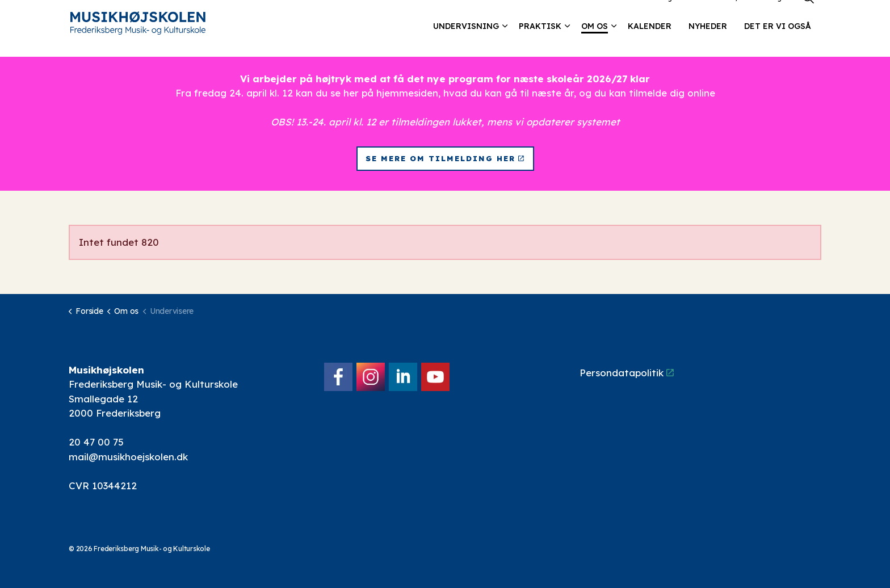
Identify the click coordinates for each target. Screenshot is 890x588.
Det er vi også (778, 43)
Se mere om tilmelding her (445, 159)
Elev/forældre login (755, 14)
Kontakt (697, 14)
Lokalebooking (647, 14)
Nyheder (708, 43)
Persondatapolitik (627, 373)
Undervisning (466, 43)
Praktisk (540, 43)
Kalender (650, 43)
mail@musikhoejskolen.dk (128, 457)
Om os (595, 43)
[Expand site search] (808, 14)
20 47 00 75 (96, 442)
